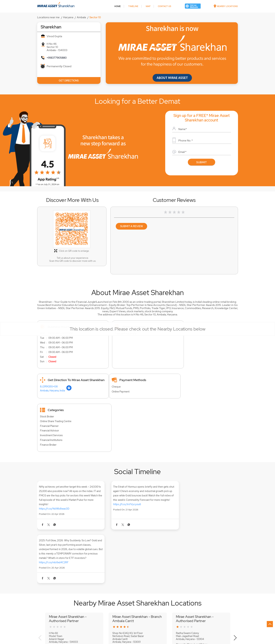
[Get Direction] (204, 339)
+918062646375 (185, 571)
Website (58, 578)
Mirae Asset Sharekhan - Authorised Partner (68, 540)
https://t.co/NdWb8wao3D (54, 479)
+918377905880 (57, 58)
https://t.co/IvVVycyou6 (122, 479)
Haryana (68, 17)
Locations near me (48, 17)
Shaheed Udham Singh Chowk (53, 600)
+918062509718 (58, 568)
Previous (40, 559)
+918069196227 (121, 568)
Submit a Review (132, 226)
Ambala (81, 17)
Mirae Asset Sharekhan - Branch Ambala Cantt (137, 540)
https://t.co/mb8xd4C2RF (192, 483)
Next (235, 559)
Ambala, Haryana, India (188, 340)
